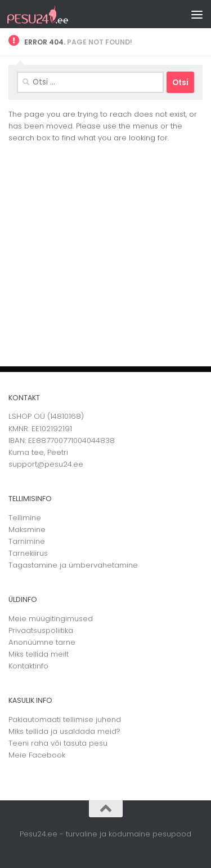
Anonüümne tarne (42, 642)
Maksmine (27, 530)
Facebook (47, 755)
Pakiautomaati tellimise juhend (65, 719)
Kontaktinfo (28, 666)
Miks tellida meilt (39, 654)
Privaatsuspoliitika (41, 630)
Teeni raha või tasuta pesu (58, 743)
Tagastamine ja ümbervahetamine (73, 565)
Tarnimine (27, 541)
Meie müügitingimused (51, 619)
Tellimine (25, 518)
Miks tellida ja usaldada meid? (64, 731)
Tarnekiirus (28, 553)
